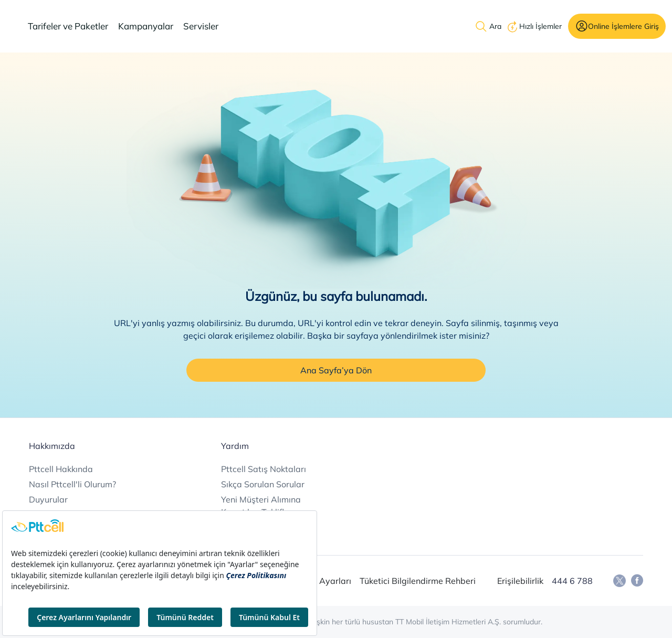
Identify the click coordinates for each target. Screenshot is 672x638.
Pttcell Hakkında (61, 469)
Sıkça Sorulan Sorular (263, 484)
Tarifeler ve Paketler (68, 26)
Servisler (201, 26)
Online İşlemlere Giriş (623, 26)
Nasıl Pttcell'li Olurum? (72, 484)
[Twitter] (619, 581)
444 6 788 (572, 581)
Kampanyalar (146, 26)
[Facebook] (637, 581)
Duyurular (48, 499)
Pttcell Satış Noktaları (264, 469)
